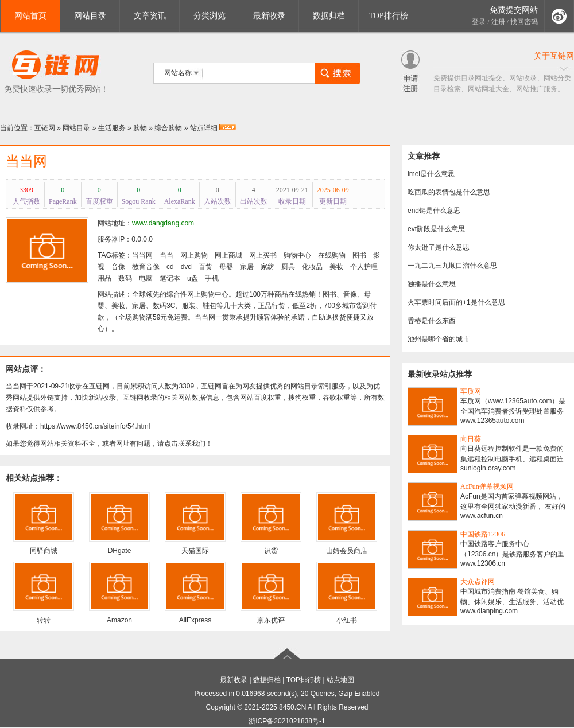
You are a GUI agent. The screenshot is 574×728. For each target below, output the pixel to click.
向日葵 (471, 439)
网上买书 (263, 255)
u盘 (193, 278)
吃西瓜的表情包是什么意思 (449, 192)
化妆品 (312, 267)
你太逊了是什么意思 (439, 247)
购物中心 (297, 255)
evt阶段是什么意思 (436, 229)
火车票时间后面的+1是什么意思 (456, 302)
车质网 (471, 391)
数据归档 (329, 16)
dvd (186, 267)
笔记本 (170, 278)
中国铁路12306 (483, 534)
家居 (247, 267)
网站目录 (90, 16)
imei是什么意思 (431, 174)
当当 (166, 255)
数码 (125, 278)
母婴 (226, 267)
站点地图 (340, 680)
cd (170, 267)
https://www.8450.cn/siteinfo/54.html (95, 426)
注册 (498, 22)
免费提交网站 (514, 10)
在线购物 (332, 255)
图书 (359, 255)
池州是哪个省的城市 (439, 339)
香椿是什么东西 (432, 321)
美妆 (336, 267)
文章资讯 (150, 16)
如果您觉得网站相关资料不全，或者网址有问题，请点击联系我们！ (109, 443)
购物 (140, 128)
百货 (205, 267)
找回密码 (524, 22)
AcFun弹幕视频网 (487, 486)
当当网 (26, 161)
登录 (479, 22)
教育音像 (146, 267)
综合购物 (168, 128)
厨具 (288, 267)
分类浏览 (210, 16)
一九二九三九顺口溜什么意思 (452, 266)
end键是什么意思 (434, 211)
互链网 (45, 128)
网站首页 (30, 16)
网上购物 (194, 255)
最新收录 (269, 16)
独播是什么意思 (432, 284)
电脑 (146, 278)
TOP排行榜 (388, 16)
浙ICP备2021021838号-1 (287, 721)
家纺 (267, 267)
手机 (212, 278)
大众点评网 (478, 582)
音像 (118, 267)
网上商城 (228, 255)
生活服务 (112, 128)
